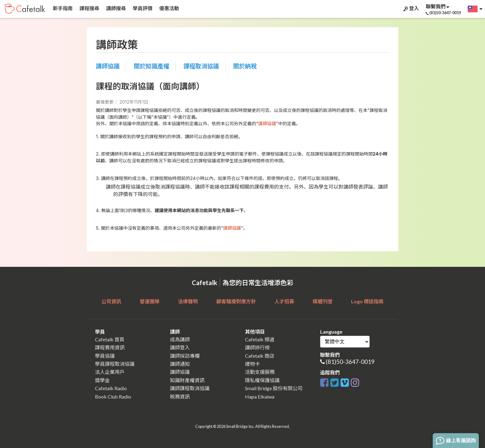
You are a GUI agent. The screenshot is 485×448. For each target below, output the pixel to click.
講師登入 (180, 347)
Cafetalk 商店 (260, 356)
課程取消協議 (201, 66)
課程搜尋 (89, 8)
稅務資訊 (180, 397)
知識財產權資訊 (187, 380)
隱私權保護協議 (262, 380)
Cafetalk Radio (111, 388)
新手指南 (62, 8)
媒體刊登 (323, 301)
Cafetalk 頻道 (260, 339)
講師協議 (108, 66)
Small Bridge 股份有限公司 (274, 388)
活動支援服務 (260, 372)
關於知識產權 (151, 66)
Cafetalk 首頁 (110, 339)
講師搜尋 (116, 8)
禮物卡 (252, 364)
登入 (410, 8)
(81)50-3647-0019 (350, 362)
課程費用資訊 (110, 347)
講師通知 (180, 364)
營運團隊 (150, 301)
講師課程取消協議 (190, 388)
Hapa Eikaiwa (260, 397)
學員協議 (105, 356)
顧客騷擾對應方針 (236, 301)
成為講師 (180, 339)
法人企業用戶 (110, 372)
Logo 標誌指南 (367, 301)
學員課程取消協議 (115, 364)
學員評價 (142, 8)
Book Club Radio (113, 397)
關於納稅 (245, 66)
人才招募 (284, 301)
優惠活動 (169, 8)
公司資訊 (111, 301)
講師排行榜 (257, 347)
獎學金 (102, 380)
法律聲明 (188, 301)
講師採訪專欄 (185, 356)
